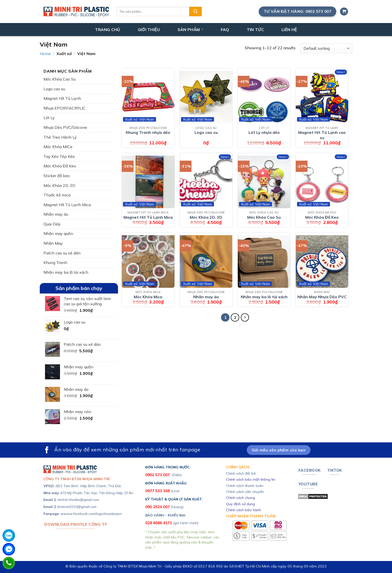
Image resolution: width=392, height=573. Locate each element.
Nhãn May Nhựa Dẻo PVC (322, 297)
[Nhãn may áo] (206, 261)
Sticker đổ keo (57, 176)
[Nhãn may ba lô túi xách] (264, 261)
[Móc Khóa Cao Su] (264, 182)
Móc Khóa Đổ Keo (60, 166)
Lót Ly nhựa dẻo (264, 132)
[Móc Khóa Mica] (148, 261)
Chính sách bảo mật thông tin (251, 479)
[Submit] (195, 12)
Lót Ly (49, 118)
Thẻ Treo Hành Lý (60, 137)
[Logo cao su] (206, 97)
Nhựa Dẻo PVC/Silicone (65, 127)
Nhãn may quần (58, 233)
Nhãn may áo (56, 214)
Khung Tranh (55, 262)
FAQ (225, 30)
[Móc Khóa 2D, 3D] (206, 182)
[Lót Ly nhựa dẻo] (264, 97)
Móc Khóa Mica (148, 297)
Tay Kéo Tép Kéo (59, 156)
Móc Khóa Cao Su (59, 79)
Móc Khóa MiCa (58, 147)
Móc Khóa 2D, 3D (59, 185)
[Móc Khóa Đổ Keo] (322, 182)
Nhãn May (53, 243)
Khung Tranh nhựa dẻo (148, 132)
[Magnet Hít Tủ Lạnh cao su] (322, 97)
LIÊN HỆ (289, 30)
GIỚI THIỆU (149, 30)
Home (45, 54)
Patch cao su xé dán (62, 253)
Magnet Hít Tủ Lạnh (62, 98)
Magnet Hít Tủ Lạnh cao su (322, 135)
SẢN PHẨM (190, 30)
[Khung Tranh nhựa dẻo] (148, 97)
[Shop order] (326, 48)
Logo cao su (54, 89)
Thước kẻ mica (57, 195)
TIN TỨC (255, 30)
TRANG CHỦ (108, 30)
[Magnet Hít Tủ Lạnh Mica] (148, 182)
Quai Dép (52, 224)
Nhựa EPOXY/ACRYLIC (64, 108)
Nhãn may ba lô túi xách (66, 272)
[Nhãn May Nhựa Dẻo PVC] (322, 261)
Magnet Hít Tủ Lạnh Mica (67, 205)
